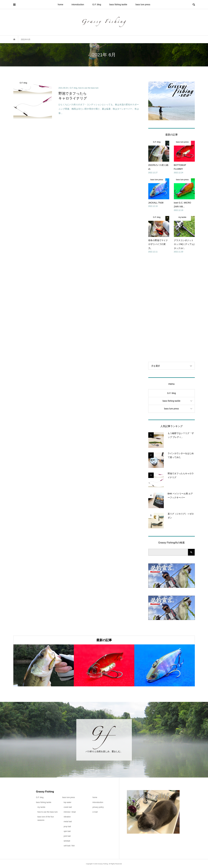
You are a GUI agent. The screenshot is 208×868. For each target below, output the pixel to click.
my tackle (41, 807)
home (60, 4)
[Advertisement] (172, 308)
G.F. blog (97, 4)
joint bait (67, 836)
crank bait (68, 807)
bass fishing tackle (118, 4)
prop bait (67, 827)
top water (67, 802)
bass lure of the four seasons (46, 818)
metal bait (68, 822)
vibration (67, 817)
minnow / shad (70, 812)
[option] (44, 665)
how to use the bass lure (47, 812)
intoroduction (78, 4)
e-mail (95, 812)
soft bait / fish (69, 846)
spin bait (67, 831)
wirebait (67, 841)
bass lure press (143, 4)
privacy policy (98, 807)
